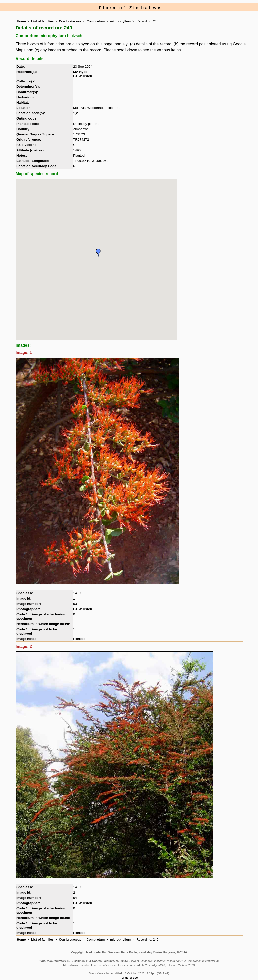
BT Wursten (83, 76)
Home (21, 21)
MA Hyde (80, 72)
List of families (43, 21)
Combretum (95, 21)
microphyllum (120, 21)
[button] (98, 253)
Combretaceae (70, 21)
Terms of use (129, 978)
